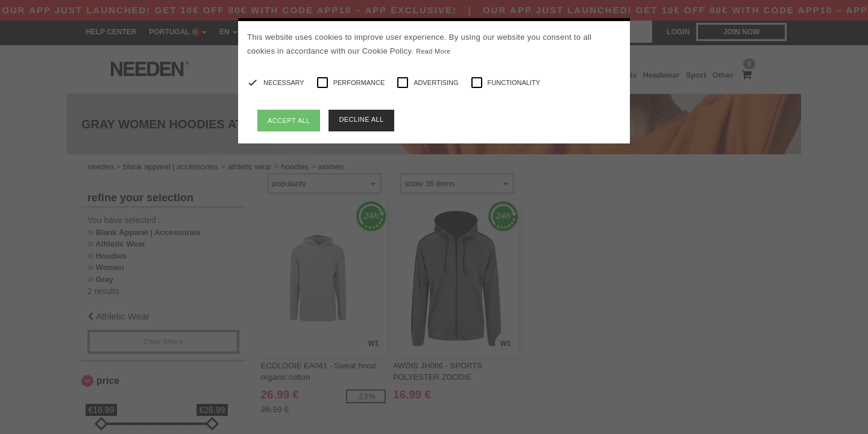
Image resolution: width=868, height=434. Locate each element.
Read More (433, 51)
